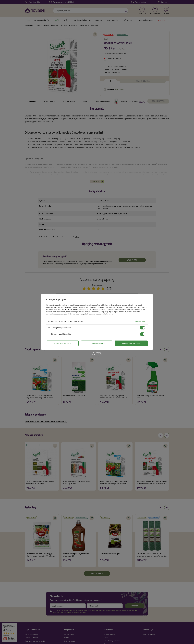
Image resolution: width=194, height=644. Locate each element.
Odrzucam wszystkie (97, 343)
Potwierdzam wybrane (62, 343)
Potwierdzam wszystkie (131, 343)
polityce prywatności (70, 309)
